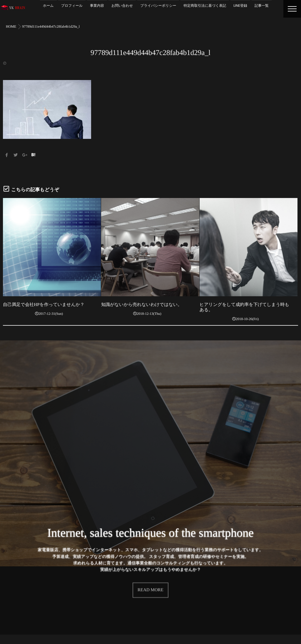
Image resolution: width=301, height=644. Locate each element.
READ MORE (150, 583)
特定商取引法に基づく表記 (205, 6)
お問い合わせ (122, 6)
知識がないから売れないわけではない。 (142, 305)
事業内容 (97, 6)
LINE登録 (240, 6)
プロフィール (72, 6)
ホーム (48, 6)
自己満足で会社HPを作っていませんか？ (44, 305)
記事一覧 (262, 6)
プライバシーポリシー (158, 6)
